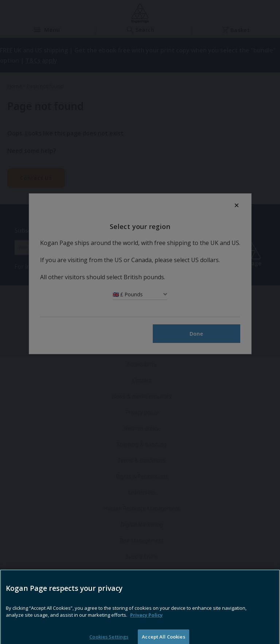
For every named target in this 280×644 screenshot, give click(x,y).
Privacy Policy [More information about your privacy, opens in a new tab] (146, 623)
